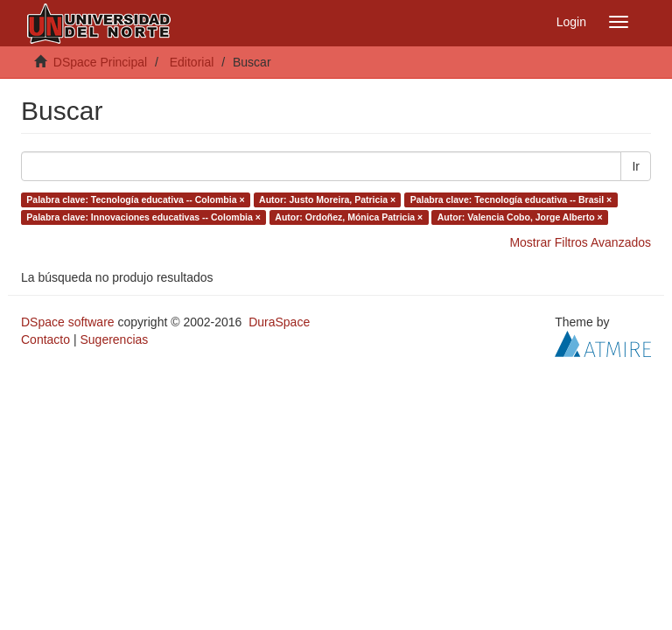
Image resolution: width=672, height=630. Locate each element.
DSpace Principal (100, 62)
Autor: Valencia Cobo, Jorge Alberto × (520, 217)
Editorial (192, 62)
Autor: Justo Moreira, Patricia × (327, 199)
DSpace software (68, 322)
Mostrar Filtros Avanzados (580, 242)
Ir (636, 166)
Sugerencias (114, 339)
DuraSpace (279, 322)
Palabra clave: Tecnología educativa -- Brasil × (511, 199)
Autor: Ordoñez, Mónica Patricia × (349, 217)
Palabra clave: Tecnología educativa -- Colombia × (135, 199)
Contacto (45, 339)
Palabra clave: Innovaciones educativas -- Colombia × (143, 217)
